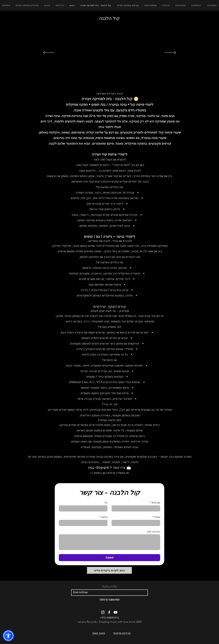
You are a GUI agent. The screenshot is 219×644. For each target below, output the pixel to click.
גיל (106, 503)
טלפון (104, 517)
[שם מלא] (137, 508)
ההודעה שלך (154, 532)
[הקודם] (49, 53)
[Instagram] (103, 612)
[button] (8, 636)
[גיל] (84, 508)
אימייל (156, 517)
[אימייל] (137, 523)
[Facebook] (109, 612)
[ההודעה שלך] (109, 542)
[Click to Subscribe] (109, 600)
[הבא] (170, 53)
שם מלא (155, 503)
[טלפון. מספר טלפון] (82, 523)
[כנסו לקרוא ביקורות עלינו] (109, 570)
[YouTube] (115, 612)
